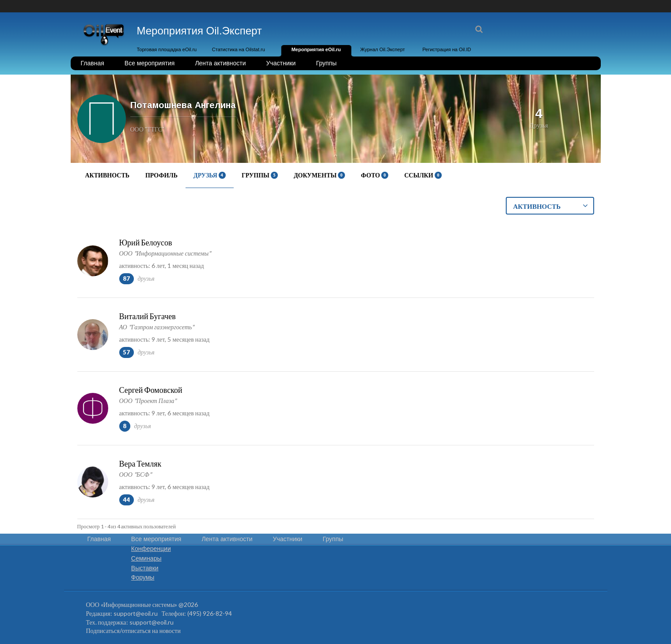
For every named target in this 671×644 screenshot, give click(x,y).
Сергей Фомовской (151, 390)
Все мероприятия (150, 63)
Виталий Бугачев (148, 316)
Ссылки (423, 175)
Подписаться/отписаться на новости (133, 631)
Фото (375, 175)
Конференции (151, 549)
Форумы (143, 577)
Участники (281, 63)
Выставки (145, 568)
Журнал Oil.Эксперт (383, 49)
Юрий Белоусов (146, 242)
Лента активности (220, 63)
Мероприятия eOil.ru (316, 49)
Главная (93, 63)
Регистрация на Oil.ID (447, 49)
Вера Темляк (140, 463)
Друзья (210, 175)
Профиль (161, 175)
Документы (319, 175)
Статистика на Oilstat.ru (239, 49)
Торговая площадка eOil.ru (167, 49)
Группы (326, 63)
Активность (107, 175)
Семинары (146, 558)
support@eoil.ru (136, 613)
